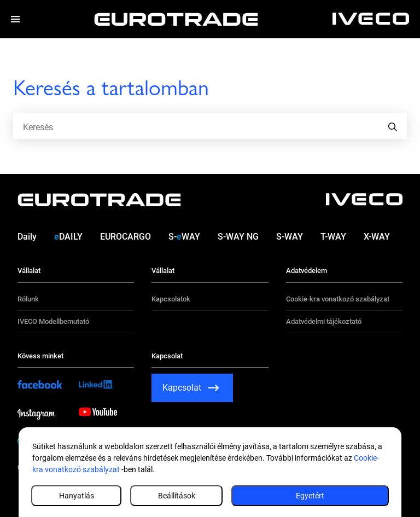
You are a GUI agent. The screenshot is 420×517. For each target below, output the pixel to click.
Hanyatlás (77, 496)
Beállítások (177, 496)
